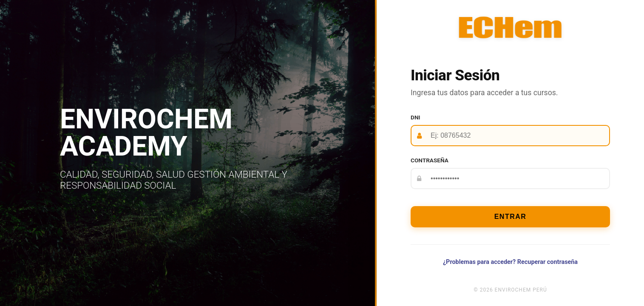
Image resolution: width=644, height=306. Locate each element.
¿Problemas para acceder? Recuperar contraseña (510, 262)
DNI (415, 117)
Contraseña (430, 160)
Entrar (511, 217)
